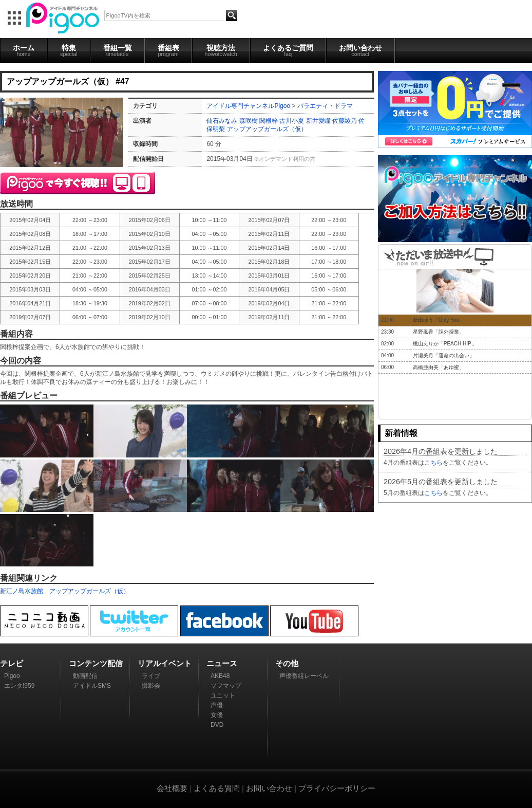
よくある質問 (217, 788)
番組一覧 (118, 50)
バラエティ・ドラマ (325, 106)
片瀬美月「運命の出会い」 (444, 355)
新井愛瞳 (318, 121)
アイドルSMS (92, 686)
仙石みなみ (222, 121)
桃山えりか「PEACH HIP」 (445, 344)
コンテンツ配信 (96, 663)
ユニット (223, 695)
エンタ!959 (19, 686)
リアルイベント (165, 663)
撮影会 (151, 686)
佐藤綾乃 (345, 121)
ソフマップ (226, 686)
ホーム (24, 50)
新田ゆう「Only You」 (439, 320)
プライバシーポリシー (337, 788)
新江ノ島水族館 (22, 591)
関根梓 (269, 121)
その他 (287, 663)
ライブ (151, 676)
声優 (217, 705)
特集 (69, 50)
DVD (217, 725)
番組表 (168, 50)
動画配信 (85, 676)
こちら (433, 463)
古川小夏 (292, 121)
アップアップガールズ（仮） (267, 129)
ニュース (222, 663)
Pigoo (12, 676)
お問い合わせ (360, 50)
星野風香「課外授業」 (439, 332)
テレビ (12, 663)
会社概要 (172, 788)
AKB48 (220, 676)
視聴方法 (221, 50)
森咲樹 (249, 121)
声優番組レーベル (304, 676)
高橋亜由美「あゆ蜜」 (439, 367)
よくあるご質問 (288, 50)
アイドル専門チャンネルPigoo (248, 106)
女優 (217, 715)
